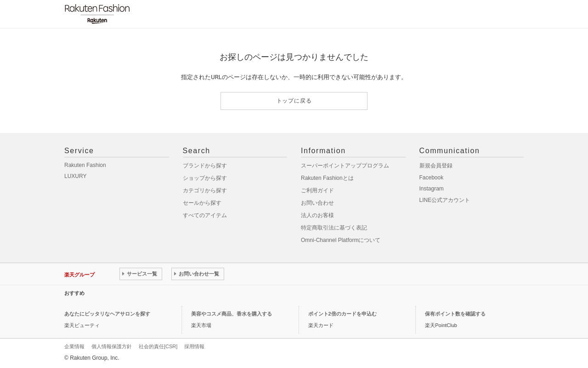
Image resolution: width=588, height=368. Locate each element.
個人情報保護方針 (112, 346)
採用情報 (194, 346)
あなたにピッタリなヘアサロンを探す (107, 314)
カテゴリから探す (205, 190)
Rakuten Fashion (85, 165)
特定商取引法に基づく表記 (334, 228)
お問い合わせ (317, 203)
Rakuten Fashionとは (327, 178)
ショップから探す (205, 178)
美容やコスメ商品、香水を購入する (232, 314)
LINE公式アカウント (445, 200)
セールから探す (202, 203)
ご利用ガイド (317, 190)
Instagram (432, 189)
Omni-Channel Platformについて (341, 240)
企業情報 (74, 346)
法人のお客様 (317, 215)
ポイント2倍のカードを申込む (342, 314)
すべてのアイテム (205, 215)
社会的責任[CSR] (158, 346)
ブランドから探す (205, 166)
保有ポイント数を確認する (455, 314)
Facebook (432, 178)
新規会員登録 (436, 166)
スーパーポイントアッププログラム (345, 166)
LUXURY (75, 176)
